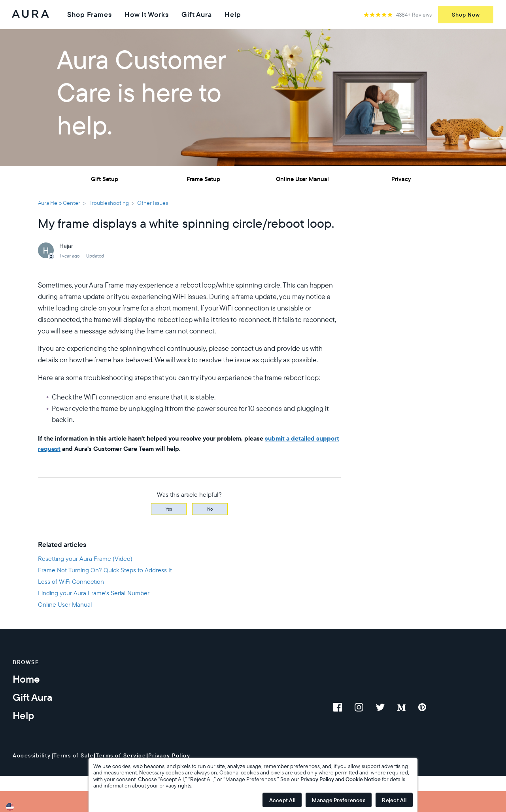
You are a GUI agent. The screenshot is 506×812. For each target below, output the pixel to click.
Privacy (401, 179)
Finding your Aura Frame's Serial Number (94, 593)
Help (233, 15)
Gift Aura (197, 15)
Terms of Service (121, 755)
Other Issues (153, 203)
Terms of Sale (74, 755)
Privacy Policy (169, 755)
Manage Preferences (339, 800)
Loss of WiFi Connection (71, 581)
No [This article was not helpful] (210, 509)
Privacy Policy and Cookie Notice (341, 779)
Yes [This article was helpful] (169, 509)
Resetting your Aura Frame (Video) (85, 558)
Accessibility (32, 755)
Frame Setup (203, 179)
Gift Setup (105, 179)
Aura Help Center (59, 203)
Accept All (282, 800)
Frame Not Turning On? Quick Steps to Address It (105, 570)
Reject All (394, 800)
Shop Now (466, 15)
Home (26, 679)
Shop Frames (90, 15)
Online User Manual (302, 179)
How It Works (147, 15)
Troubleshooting (109, 203)
